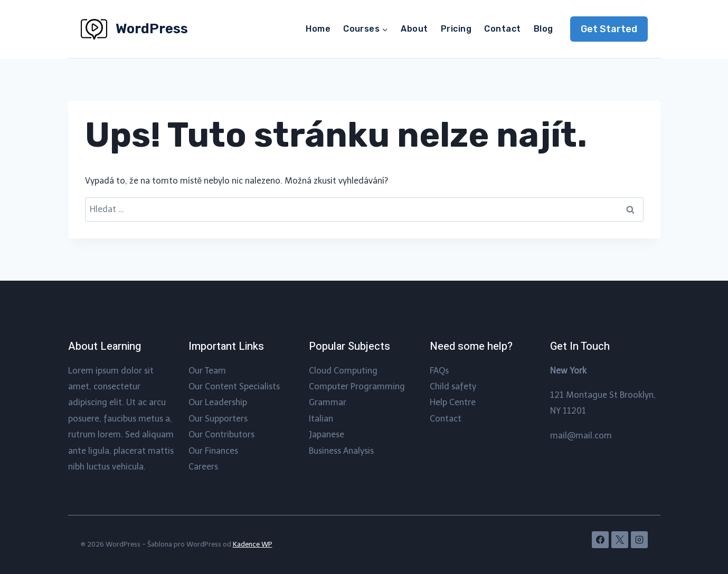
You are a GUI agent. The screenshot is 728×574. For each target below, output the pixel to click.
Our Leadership (218, 402)
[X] (620, 540)
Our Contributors (221, 434)
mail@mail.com (581, 436)
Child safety (453, 386)
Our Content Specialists (234, 386)
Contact (502, 29)
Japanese (327, 434)
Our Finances (213, 451)
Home (318, 29)
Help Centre (453, 402)
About (414, 29)
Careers (203, 467)
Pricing (456, 29)
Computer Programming (357, 386)
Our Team (207, 371)
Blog (543, 29)
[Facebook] (600, 540)
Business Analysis (341, 451)
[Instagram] (639, 540)
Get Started (609, 29)
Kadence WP (253, 544)
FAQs (439, 371)
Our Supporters (218, 419)
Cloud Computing (343, 371)
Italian (321, 419)
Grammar (328, 402)
